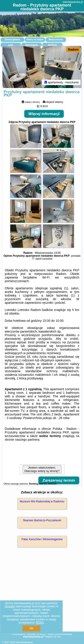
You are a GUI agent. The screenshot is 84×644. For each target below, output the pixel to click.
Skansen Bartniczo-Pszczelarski (42, 520)
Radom (73, 50)
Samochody (32, 45)
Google (10, 606)
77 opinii (37, 259)
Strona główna (12, 40)
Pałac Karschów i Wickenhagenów (42, 539)
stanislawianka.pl (73, 2)
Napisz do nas (53, 637)
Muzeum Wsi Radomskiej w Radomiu (42, 501)
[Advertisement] (42, 596)
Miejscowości (56, 40)
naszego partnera (27, 440)
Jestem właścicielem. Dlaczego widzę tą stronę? (42, 469)
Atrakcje (52, 45)
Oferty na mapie (35, 40)
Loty (11, 45)
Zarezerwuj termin (59, 480)
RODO (40, 623)
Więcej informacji (44, 114)
